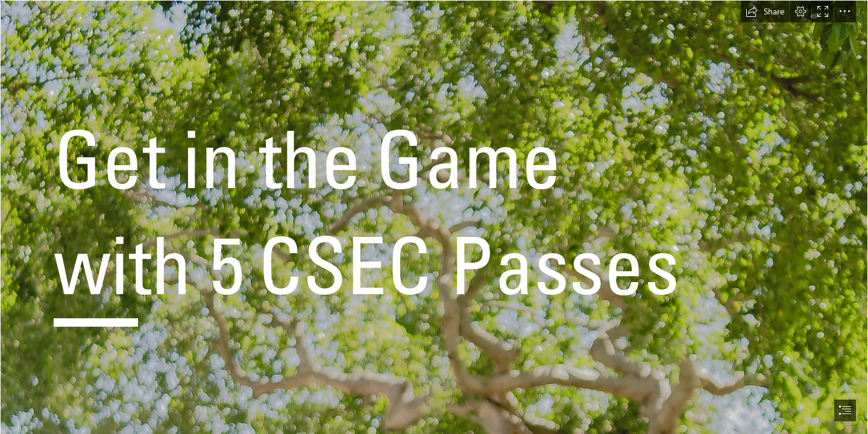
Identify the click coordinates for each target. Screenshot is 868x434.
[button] (765, 11)
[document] (434, 217)
